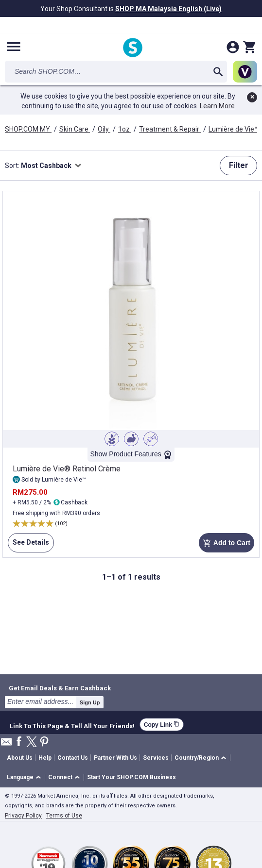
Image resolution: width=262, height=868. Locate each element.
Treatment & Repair (170, 129)
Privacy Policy (23, 816)
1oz (125, 129)
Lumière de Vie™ (234, 129)
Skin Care (75, 129)
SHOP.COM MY (28, 129)
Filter (239, 165)
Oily (104, 129)
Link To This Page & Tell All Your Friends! (72, 725)
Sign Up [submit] (90, 702)
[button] (202, 758)
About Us (20, 758)
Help (45, 758)
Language (20, 777)
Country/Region (197, 758)
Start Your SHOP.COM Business (131, 777)
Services (156, 758)
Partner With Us (115, 758)
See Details (28, 545)
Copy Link (162, 725)
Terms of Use (64, 816)
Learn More (217, 106)
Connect (60, 777)
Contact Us (73, 758)
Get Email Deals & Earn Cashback (60, 688)
